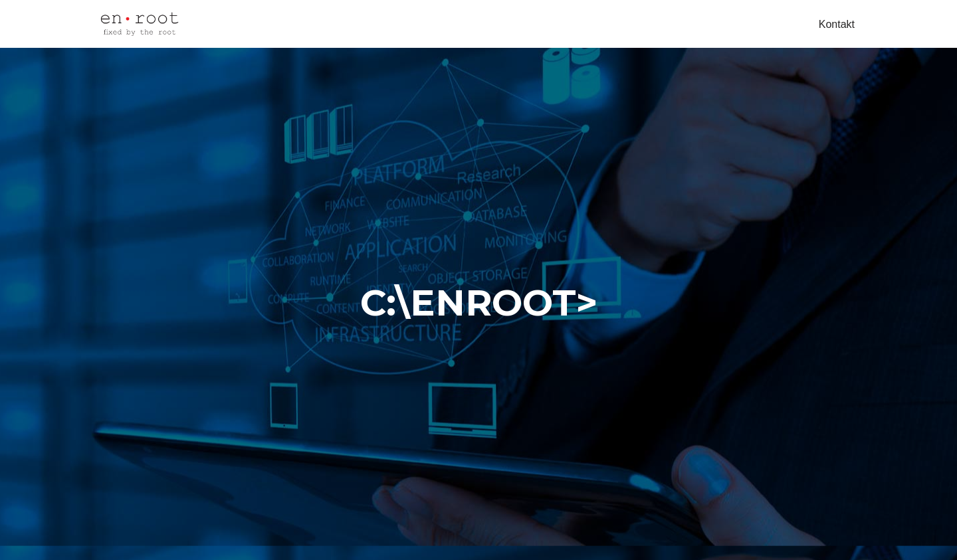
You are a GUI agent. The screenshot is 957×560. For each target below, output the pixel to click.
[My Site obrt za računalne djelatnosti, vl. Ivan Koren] (140, 24)
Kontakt (837, 24)
